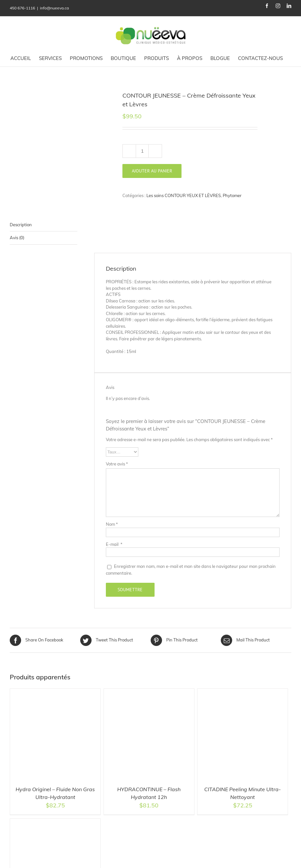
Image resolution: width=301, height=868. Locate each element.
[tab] (44, 225)
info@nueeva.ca (54, 8)
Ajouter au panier (152, 171)
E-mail (114, 544)
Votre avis (117, 464)
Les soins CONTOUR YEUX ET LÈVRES (184, 195)
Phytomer (232, 195)
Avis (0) (17, 238)
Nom (112, 524)
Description (21, 225)
